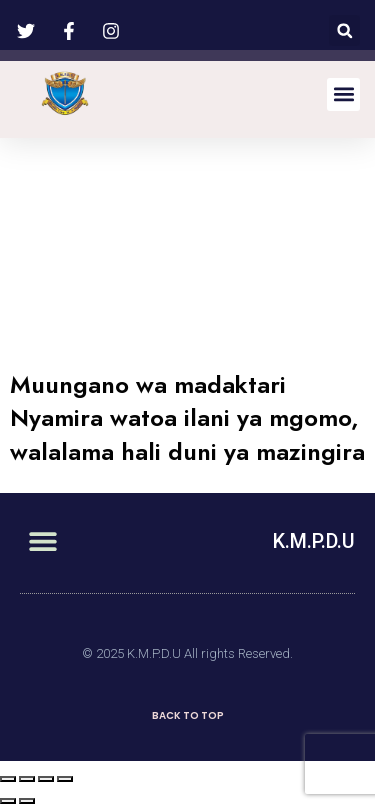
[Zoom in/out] (65, 779)
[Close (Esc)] (8, 779)
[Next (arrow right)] (27, 801)
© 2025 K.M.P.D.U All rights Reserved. (187, 653)
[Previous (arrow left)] (8, 801)
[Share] (27, 779)
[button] (344, 30)
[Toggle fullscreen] (46, 779)
